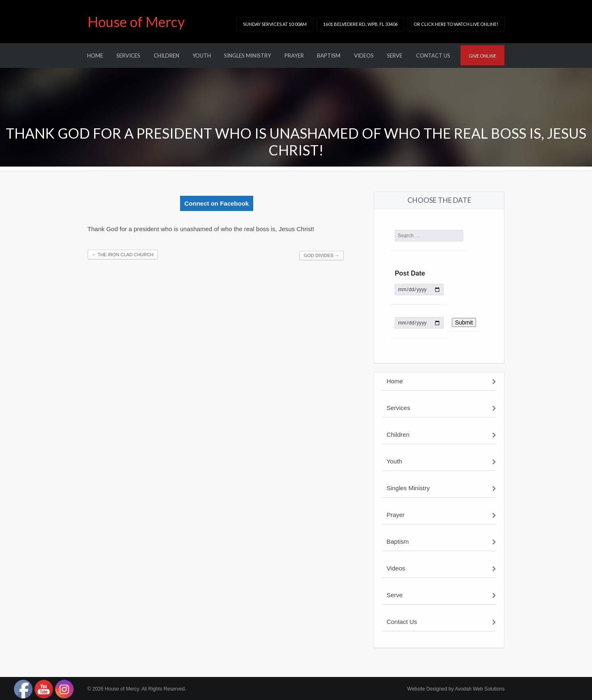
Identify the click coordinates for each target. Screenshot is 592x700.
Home (95, 56)
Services (128, 56)
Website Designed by (456, 689)
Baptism (329, 56)
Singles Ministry (247, 56)
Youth (202, 56)
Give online (482, 56)
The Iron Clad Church (123, 255)
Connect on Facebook (217, 203)
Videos (364, 56)
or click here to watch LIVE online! (456, 24)
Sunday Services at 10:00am (275, 24)
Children (166, 56)
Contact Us (433, 56)
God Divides (321, 255)
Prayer (294, 56)
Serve (395, 56)
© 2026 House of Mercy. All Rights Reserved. (137, 689)
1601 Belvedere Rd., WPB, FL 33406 (360, 24)
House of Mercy (136, 22)
